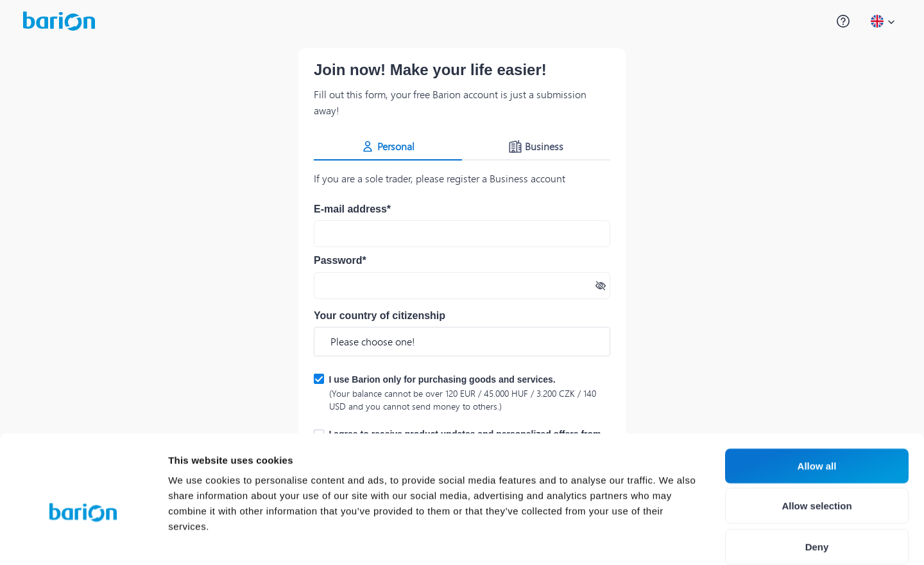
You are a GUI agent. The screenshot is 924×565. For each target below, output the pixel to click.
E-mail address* (352, 209)
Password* (340, 260)
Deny (817, 481)
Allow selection (817, 441)
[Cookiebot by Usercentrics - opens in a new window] (83, 540)
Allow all (817, 400)
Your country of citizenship (380, 316)
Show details (673, 540)
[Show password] (601, 286)
